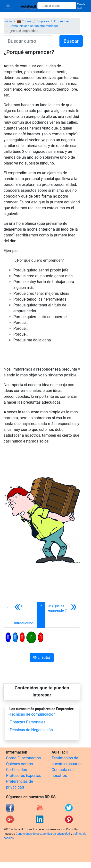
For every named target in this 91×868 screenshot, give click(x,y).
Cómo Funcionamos (23, 758)
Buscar (71, 41)
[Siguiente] (62, 615)
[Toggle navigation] (8, 5)
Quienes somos (20, 764)
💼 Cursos (24, 21)
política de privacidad (56, 834)
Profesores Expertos (24, 776)
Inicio (8, 21)
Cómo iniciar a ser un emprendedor (34, 26)
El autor (42, 657)
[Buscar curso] (57, 6)
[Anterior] (24, 615)
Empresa (43, 21)
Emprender (61, 21)
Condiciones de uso (29, 834)
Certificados (17, 770)
